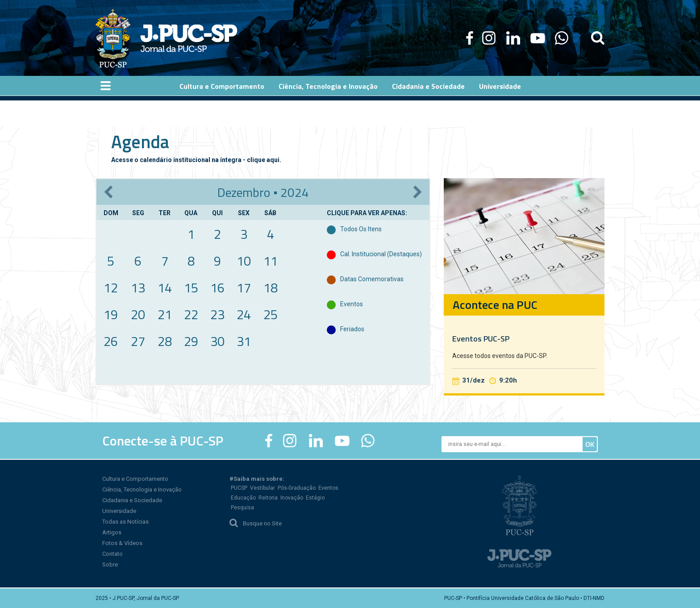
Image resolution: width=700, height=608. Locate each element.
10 (244, 261)
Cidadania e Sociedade (132, 500)
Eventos (352, 304)
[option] (524, 286)
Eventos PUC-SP (481, 339)
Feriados (352, 329)
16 (217, 287)
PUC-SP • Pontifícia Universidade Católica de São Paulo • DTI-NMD (524, 598)
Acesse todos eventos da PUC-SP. (500, 356)
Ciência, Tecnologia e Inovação (142, 489)
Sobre (110, 564)
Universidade (119, 511)
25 (271, 314)
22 (191, 314)
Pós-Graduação (297, 488)
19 (111, 314)
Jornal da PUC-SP (189, 38)
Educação (243, 498)
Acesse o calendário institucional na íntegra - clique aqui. (196, 160)
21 (165, 314)
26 (111, 341)
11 (271, 261)
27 (138, 341)
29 (191, 341)
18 (271, 287)
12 (111, 287)
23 (217, 314)
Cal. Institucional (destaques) (381, 254)
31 (244, 341)
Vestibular (262, 488)
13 (138, 287)
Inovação (292, 498)
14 (165, 287)
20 (138, 314)
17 (244, 287)
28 (165, 341)
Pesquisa (242, 508)
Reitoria (268, 498)
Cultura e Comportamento (135, 479)
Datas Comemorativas (372, 279)
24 (244, 314)
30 (217, 341)
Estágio (315, 498)
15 (191, 287)
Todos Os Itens (361, 229)
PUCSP (239, 488)
